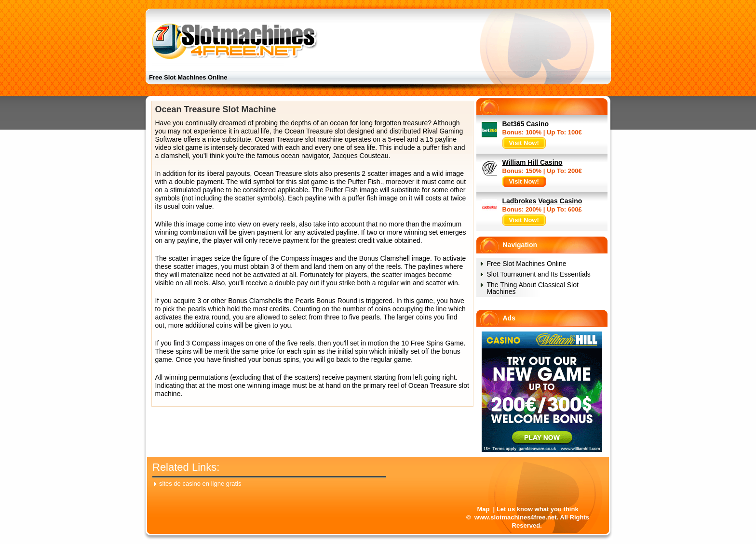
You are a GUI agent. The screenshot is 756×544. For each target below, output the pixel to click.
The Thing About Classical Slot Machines (533, 288)
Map (483, 509)
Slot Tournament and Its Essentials (539, 274)
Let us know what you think (538, 509)
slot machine (324, 139)
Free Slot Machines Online (188, 77)
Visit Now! (524, 143)
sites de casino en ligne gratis (200, 484)
